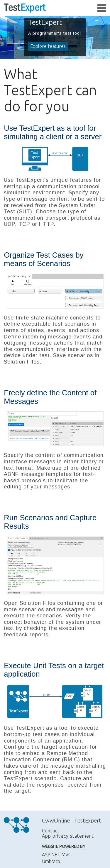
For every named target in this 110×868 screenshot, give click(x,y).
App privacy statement (68, 836)
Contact (51, 831)
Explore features (48, 46)
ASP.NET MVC (56, 855)
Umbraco (51, 861)
